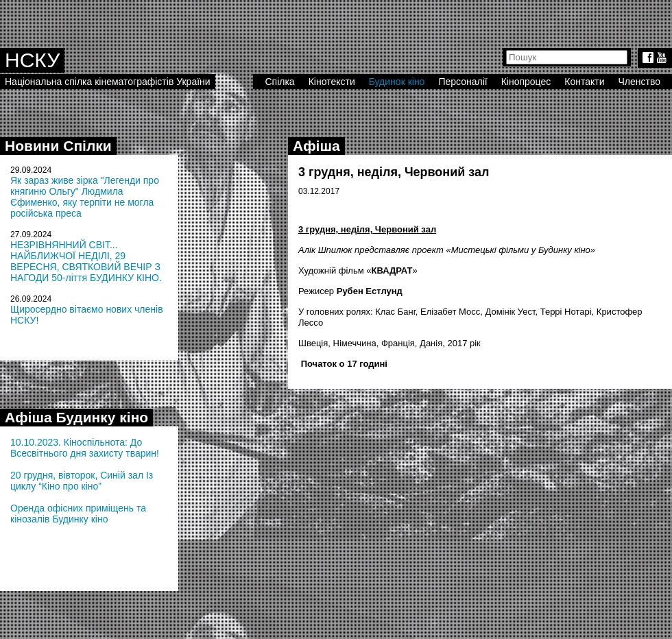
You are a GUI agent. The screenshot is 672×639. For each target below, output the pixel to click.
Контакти (584, 82)
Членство (640, 82)
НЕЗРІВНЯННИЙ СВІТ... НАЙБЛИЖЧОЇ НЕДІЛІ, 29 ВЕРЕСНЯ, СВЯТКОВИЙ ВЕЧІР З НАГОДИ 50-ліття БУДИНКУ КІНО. (86, 261)
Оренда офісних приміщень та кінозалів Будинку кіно (78, 514)
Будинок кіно (397, 82)
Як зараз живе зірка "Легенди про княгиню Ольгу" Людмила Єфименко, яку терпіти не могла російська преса (85, 197)
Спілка (279, 82)
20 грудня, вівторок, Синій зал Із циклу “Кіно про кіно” (82, 481)
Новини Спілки (58, 146)
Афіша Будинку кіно (76, 417)
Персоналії (463, 82)
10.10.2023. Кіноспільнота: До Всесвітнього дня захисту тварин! (85, 448)
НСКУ (32, 60)
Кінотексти (332, 82)
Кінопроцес (526, 82)
